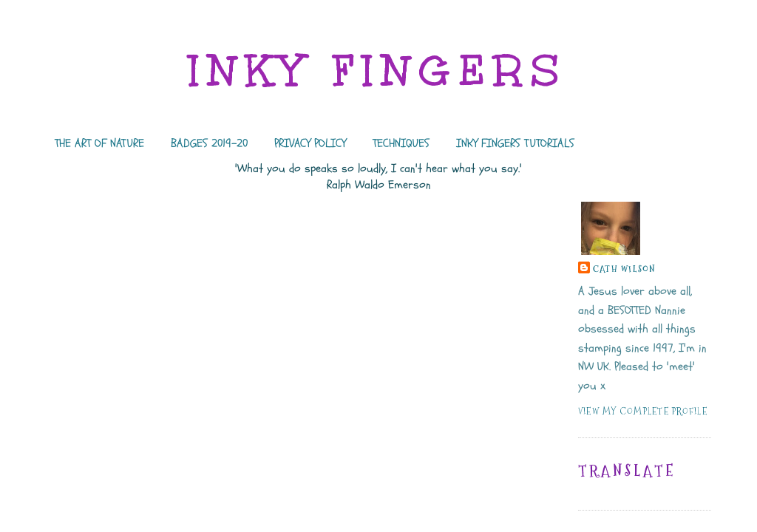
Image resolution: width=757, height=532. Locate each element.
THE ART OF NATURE (99, 143)
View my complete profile (643, 411)
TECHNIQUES (401, 143)
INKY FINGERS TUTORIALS (515, 143)
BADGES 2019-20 (209, 143)
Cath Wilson (625, 269)
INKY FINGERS (378, 71)
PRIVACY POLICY (310, 143)
